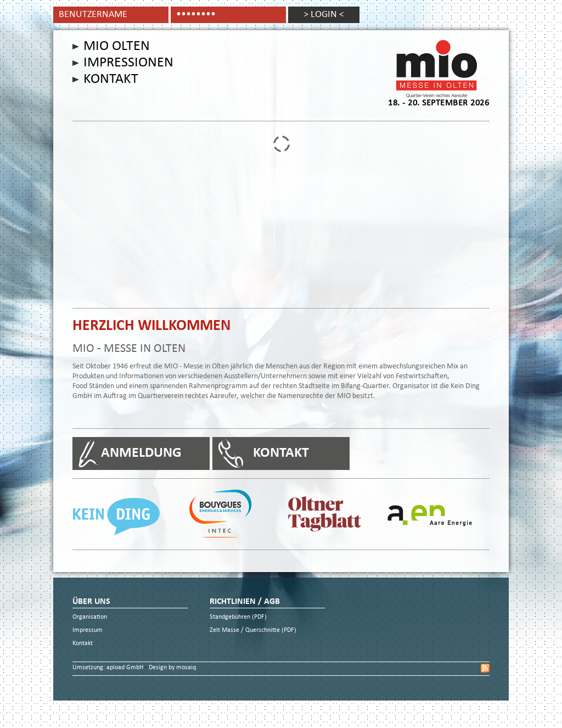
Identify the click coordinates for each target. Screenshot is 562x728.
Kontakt (111, 80)
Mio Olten (117, 47)
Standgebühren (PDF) (238, 617)
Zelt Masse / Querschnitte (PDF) (253, 631)
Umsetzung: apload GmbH (109, 668)
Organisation (90, 617)
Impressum (88, 631)
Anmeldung (141, 453)
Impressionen (128, 63)
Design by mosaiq (172, 668)
